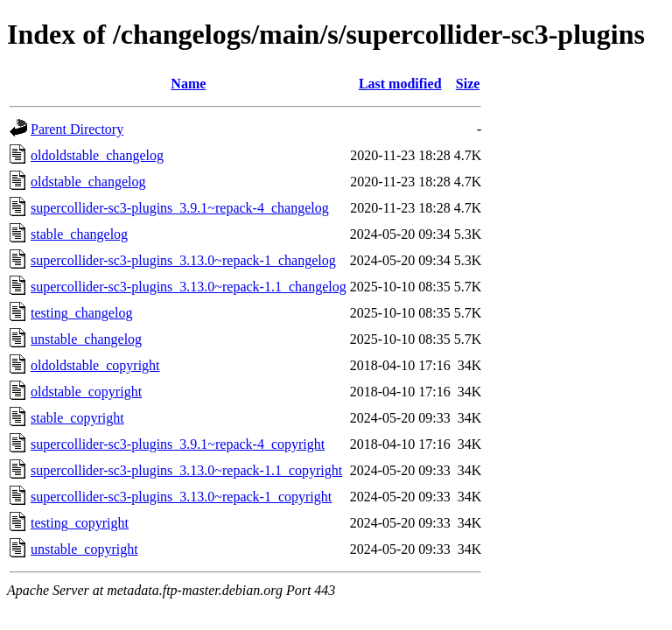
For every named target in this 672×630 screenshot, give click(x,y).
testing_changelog (81, 313)
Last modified (400, 84)
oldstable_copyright (86, 392)
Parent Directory (77, 129)
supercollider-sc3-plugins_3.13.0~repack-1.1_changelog (189, 287)
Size (468, 84)
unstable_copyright (84, 549)
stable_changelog (79, 234)
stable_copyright (77, 418)
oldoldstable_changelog (97, 155)
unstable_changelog (86, 339)
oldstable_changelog (88, 182)
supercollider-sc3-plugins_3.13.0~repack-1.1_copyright (186, 470)
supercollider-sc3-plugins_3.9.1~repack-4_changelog (180, 208)
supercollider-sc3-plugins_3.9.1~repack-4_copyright (178, 444)
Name (188, 84)
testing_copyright (80, 523)
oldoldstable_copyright (95, 365)
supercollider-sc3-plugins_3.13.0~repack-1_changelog (183, 260)
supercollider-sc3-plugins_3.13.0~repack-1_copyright (181, 497)
